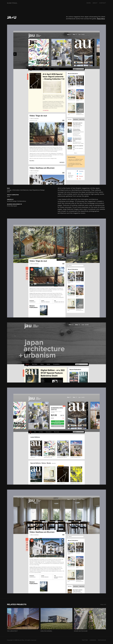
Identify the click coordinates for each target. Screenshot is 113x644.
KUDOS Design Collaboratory (17, 201)
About (95, 3)
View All (103, 604)
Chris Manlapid (12, 206)
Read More (101, 19)
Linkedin (93, 640)
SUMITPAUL (12, 3)
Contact (103, 3)
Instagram (102, 640)
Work (89, 3)
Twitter (85, 640)
